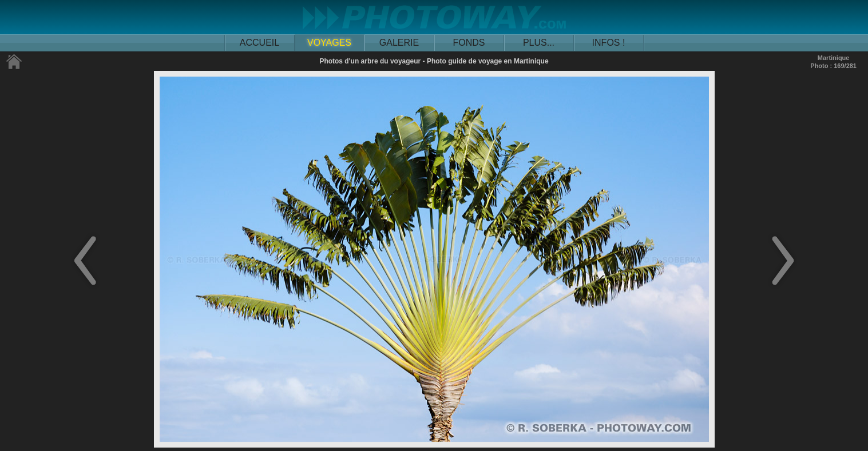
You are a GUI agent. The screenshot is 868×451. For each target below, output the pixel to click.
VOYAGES (329, 43)
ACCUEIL (259, 43)
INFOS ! (609, 43)
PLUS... (539, 43)
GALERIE (399, 43)
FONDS (469, 43)
